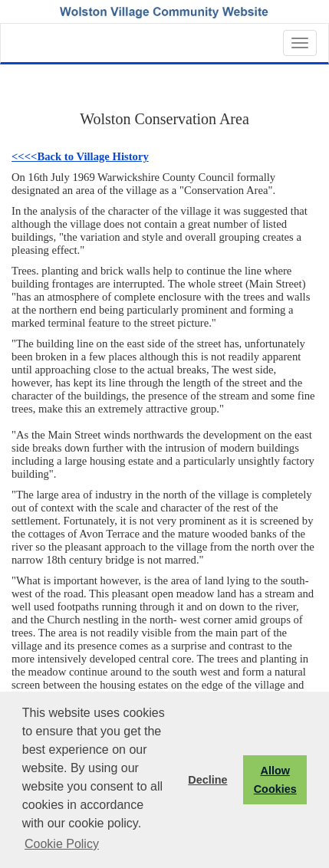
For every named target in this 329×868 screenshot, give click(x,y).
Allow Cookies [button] (275, 780)
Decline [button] (207, 780)
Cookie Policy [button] (62, 844)
